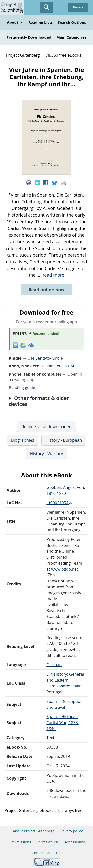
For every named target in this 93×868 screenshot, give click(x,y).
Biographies (23, 440)
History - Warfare (47, 453)
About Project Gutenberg (33, 831)
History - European (64, 440)
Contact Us (41, 853)
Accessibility (75, 842)
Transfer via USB (60, 366)
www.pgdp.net (65, 569)
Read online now (46, 290)
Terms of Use (48, 842)
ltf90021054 (59, 503)
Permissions (21, 842)
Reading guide (22, 388)
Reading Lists (41, 22)
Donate (78, 7)
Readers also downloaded (46, 426)
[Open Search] (47, 7)
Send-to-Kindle (49, 358)
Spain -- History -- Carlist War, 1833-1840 (63, 723)
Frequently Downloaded (29, 37)
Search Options (72, 22)
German (54, 665)
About (15, 22)
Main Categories (71, 37)
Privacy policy (72, 831)
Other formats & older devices (39, 401)
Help (60, 853)
